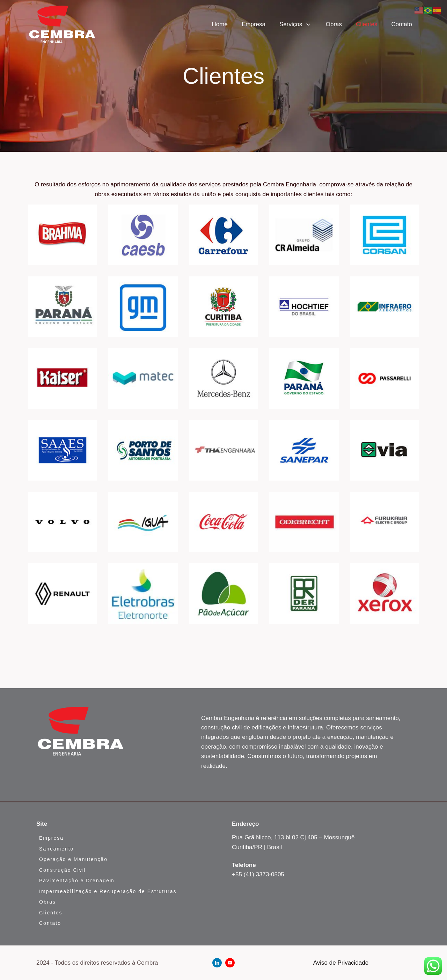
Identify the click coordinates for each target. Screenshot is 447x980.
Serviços (296, 24)
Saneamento (56, 849)
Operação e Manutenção (73, 859)
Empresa (254, 24)
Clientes (367, 24)
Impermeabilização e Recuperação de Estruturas (108, 891)
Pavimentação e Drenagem (77, 881)
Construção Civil (63, 870)
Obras (334, 24)
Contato (402, 24)
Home (220, 24)
